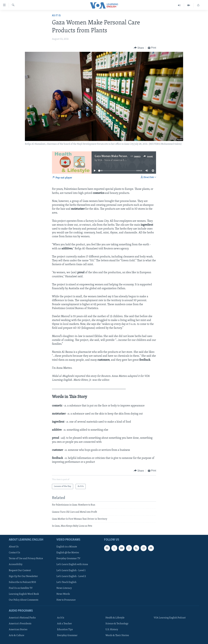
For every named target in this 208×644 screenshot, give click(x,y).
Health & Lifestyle (115, 618)
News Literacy (64, 588)
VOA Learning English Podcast (170, 618)
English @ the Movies (68, 553)
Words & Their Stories (117, 635)
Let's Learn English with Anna (72, 564)
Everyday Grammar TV (68, 559)
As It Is (56, 16)
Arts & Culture (17, 635)
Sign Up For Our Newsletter (23, 576)
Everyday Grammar (67, 635)
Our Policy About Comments (24, 600)
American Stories (18, 630)
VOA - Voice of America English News (117, 160)
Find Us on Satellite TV (21, 588)
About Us (14, 547)
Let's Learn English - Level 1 (71, 570)
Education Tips (65, 630)
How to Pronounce (66, 600)
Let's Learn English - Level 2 (71, 576)
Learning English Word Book (24, 594)
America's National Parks (22, 618)
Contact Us (14, 553)
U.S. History (112, 630)
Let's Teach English (66, 582)
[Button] (139, 48)
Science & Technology (117, 624)
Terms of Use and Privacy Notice (26, 559)
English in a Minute (67, 547)
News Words (63, 594)
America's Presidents (20, 624)
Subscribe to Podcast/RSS (22, 582)
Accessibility (16, 564)
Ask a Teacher (64, 624)
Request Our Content (20, 570)
